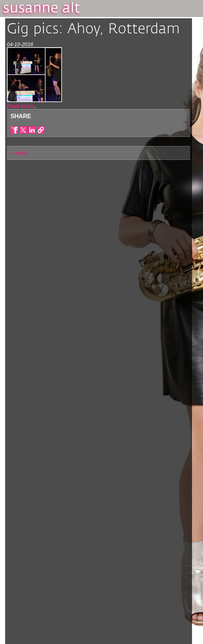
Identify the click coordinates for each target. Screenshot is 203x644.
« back (19, 153)
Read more (20, 106)
